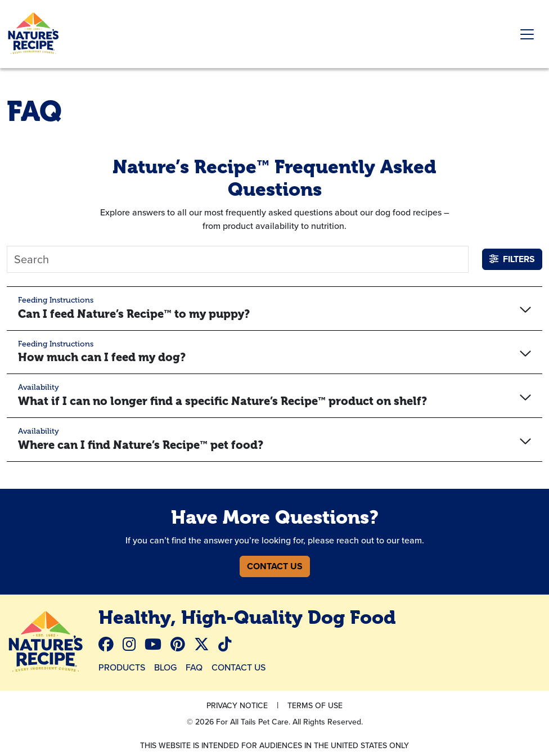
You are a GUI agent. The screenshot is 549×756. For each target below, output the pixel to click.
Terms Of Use (315, 705)
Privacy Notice (237, 705)
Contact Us (275, 566)
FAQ (194, 667)
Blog (165, 667)
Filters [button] (512, 259)
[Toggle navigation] (527, 34)
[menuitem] (111, 645)
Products (122, 667)
